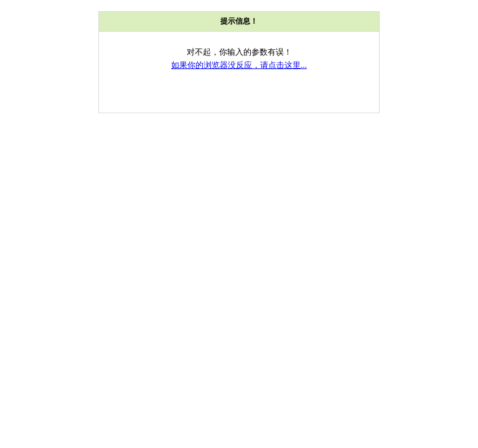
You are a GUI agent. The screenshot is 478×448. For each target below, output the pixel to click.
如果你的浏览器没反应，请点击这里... (239, 65)
